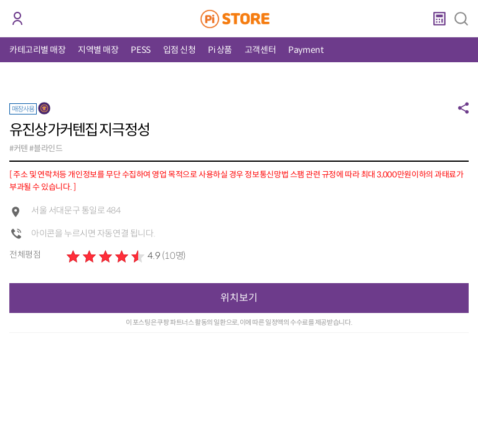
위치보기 (239, 298)
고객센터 (260, 50)
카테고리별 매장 (37, 50)
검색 (461, 19)
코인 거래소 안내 (40, 19)
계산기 (439, 19)
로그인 (17, 19)
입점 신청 (180, 50)
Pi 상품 (220, 50)
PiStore (239, 19)
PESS (140, 50)
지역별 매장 (98, 50)
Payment (306, 50)
